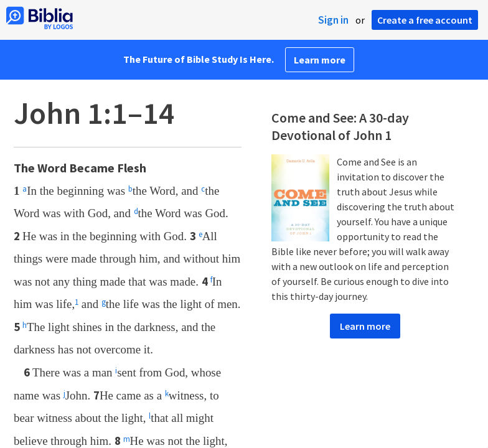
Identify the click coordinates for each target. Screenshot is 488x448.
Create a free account (425, 20)
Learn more (320, 60)
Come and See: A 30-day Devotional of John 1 (340, 126)
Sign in (333, 20)
